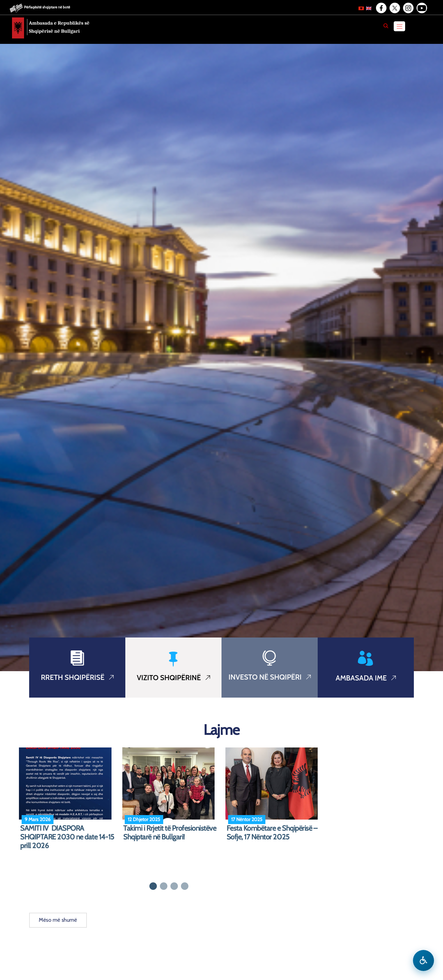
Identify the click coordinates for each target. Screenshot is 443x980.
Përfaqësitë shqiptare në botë (47, 7)
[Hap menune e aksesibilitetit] (423, 960)
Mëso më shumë (58, 920)
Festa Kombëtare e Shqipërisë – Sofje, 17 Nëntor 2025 (272, 833)
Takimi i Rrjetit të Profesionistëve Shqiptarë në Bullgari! (170, 833)
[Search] (386, 26)
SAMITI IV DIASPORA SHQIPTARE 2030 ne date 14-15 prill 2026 (67, 837)
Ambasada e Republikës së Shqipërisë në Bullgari (59, 27)
